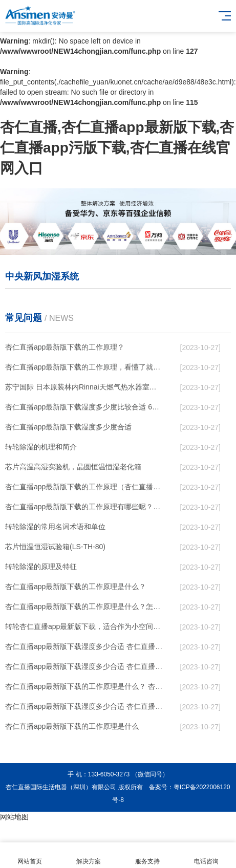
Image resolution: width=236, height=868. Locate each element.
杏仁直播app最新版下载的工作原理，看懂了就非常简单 (84, 367)
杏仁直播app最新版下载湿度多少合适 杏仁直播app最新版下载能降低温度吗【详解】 (84, 666)
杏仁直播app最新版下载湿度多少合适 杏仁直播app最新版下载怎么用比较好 (84, 646)
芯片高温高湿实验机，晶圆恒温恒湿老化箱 (73, 467)
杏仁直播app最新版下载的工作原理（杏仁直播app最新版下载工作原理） (84, 487)
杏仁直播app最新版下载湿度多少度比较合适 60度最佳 (84, 407)
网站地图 (14, 817)
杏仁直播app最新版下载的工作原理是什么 (72, 726)
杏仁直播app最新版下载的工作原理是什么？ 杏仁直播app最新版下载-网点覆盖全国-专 (84, 686)
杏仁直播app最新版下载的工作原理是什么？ (76, 587)
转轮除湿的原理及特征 (41, 567)
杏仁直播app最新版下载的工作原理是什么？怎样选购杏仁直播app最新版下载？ (84, 606)
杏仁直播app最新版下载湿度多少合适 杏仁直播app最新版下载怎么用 (84, 706)
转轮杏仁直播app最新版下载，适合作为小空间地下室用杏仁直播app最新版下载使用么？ (84, 626)
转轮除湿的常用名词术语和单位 (55, 527)
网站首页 (29, 855)
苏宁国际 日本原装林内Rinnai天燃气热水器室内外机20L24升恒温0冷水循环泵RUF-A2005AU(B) (84, 387)
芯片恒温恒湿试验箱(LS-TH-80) (55, 547)
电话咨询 (207, 855)
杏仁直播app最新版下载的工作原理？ (65, 347)
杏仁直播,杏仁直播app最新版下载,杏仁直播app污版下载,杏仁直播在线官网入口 (117, 148)
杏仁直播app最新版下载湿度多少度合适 (68, 427)
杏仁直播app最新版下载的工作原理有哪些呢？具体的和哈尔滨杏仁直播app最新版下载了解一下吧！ (84, 507)
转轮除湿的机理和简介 (41, 447)
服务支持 (148, 855)
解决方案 (88, 855)
